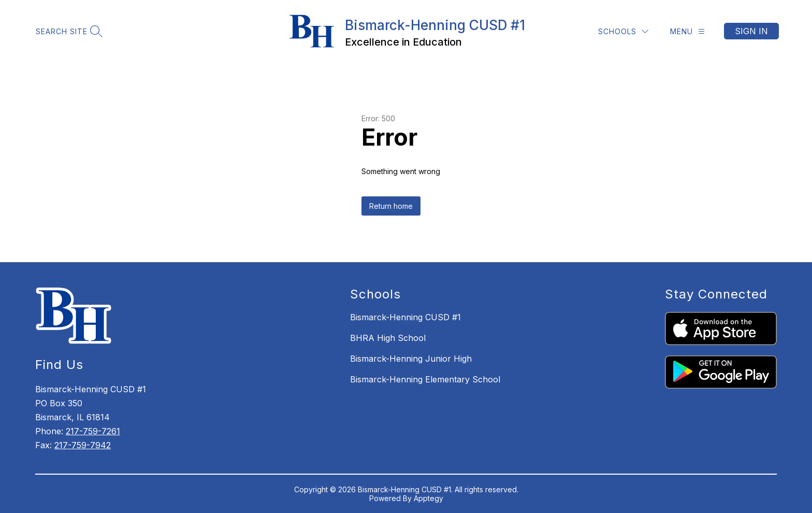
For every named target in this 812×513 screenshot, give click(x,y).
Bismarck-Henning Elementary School (425, 379)
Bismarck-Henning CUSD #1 (405, 317)
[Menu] (687, 31)
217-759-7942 (83, 445)
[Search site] (68, 31)
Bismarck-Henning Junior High (411, 359)
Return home (391, 206)
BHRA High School (388, 338)
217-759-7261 (93, 431)
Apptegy (429, 498)
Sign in (751, 31)
